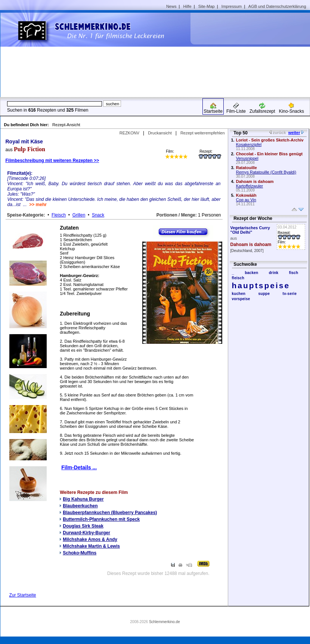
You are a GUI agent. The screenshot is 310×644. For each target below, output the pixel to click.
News (171, 6)
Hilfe (187, 6)
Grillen (79, 215)
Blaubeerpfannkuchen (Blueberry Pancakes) (110, 513)
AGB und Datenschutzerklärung (277, 6)
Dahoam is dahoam (255, 181)
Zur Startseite (23, 595)
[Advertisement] (248, 55)
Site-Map (207, 6)
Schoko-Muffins (80, 553)
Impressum (232, 6)
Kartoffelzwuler (250, 186)
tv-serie (290, 294)
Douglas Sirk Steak (83, 526)
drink (274, 273)
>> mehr (38, 205)
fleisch (238, 278)
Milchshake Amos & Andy (90, 539)
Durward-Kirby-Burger (86, 533)
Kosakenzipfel (249, 144)
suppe (264, 294)
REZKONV (129, 133)
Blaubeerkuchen (80, 506)
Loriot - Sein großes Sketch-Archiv (270, 140)
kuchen (239, 294)
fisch (294, 273)
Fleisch (59, 215)
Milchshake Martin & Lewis (91, 546)
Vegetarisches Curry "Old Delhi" (250, 230)
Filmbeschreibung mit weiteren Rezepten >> (52, 161)
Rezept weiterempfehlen (203, 133)
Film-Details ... (79, 467)
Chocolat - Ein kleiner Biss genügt (269, 154)
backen (251, 273)
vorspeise (241, 299)
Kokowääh (246, 195)
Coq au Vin (246, 200)
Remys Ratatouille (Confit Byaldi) (266, 172)
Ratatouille (247, 168)
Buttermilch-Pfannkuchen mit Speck (101, 519)
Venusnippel (247, 158)
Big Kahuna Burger (83, 499)
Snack (98, 215)
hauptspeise (261, 285)
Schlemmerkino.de (165, 622)
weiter (294, 133)
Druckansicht (160, 133)
